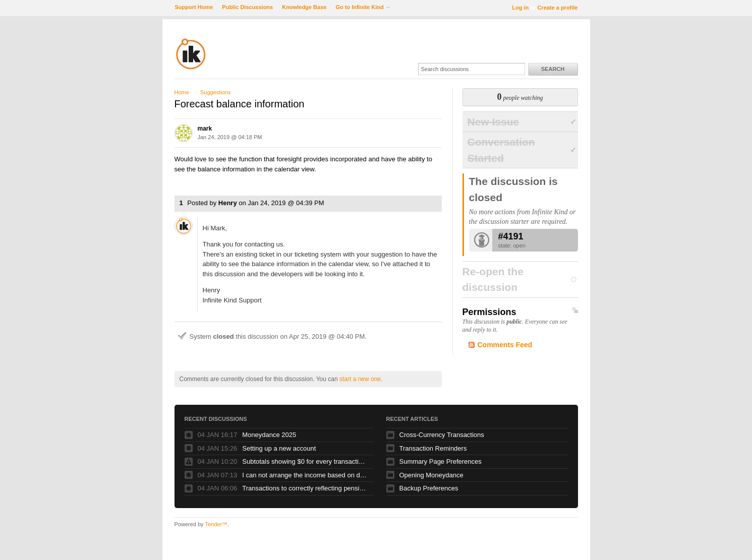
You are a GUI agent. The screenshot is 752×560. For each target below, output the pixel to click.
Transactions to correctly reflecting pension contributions (305, 488)
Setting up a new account (279, 448)
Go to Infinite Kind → (363, 7)
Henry (228, 203)
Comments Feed (505, 345)
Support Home (194, 7)
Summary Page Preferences (441, 461)
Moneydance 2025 (269, 435)
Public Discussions (247, 7)
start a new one (360, 379)
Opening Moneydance (431, 475)
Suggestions (216, 92)
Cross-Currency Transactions (442, 435)
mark (205, 129)
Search (553, 69)
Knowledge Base (304, 7)
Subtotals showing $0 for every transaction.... (305, 461)
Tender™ (216, 524)
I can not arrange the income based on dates (305, 475)
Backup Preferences (429, 488)
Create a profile (557, 8)
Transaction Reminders (433, 448)
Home (182, 92)
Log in (520, 8)
